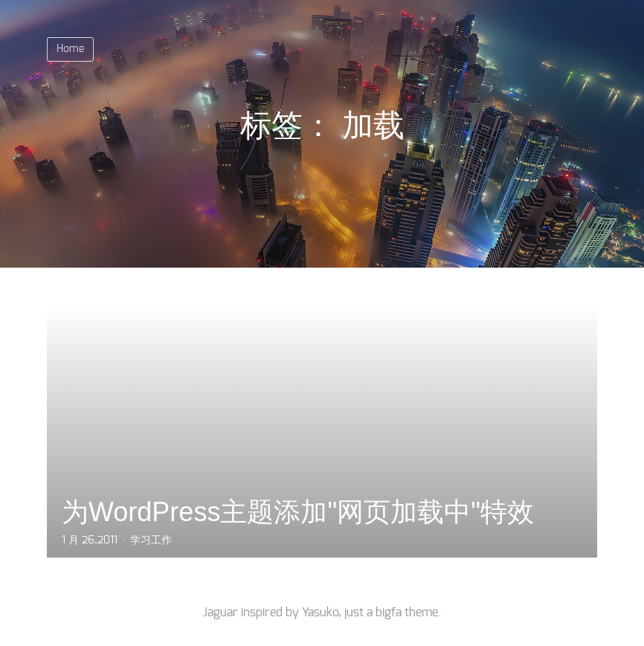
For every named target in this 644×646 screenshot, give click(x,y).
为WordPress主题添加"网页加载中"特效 (298, 512)
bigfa (389, 613)
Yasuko (320, 613)
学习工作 (151, 540)
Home (70, 49)
